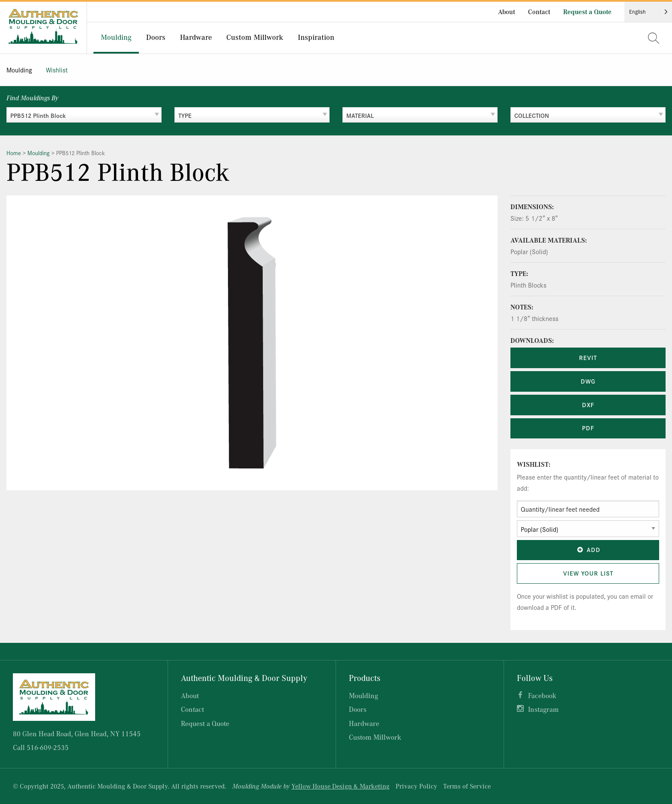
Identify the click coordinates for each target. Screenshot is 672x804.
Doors (156, 37)
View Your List (588, 573)
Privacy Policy (416, 786)
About (507, 12)
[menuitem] (116, 38)
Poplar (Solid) (529, 251)
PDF (588, 428)
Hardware (196, 37)
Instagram (543, 709)
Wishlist (57, 70)
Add (588, 549)
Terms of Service (467, 786)
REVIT (588, 357)
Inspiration (316, 37)
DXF (588, 405)
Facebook (542, 695)
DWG (588, 381)
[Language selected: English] (648, 12)
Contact (539, 12)
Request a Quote (587, 12)
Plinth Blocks (528, 285)
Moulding (116, 37)
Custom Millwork (255, 37)
